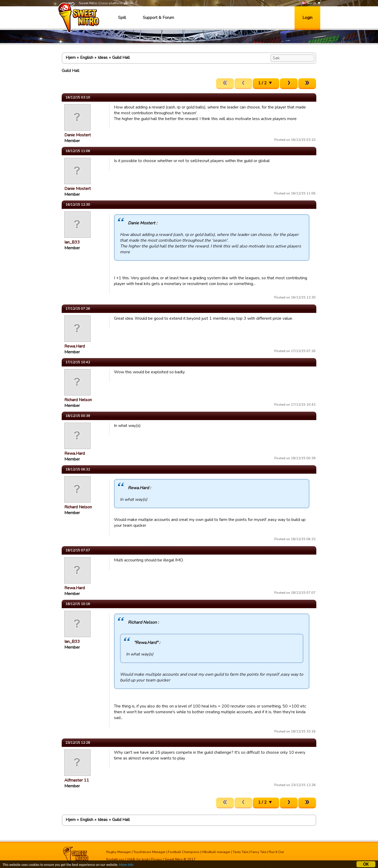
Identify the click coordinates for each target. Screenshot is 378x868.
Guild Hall (121, 58)
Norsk (309, 3)
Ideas (103, 58)
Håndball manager (216, 852)
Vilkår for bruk (138, 859)
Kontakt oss (115, 859)
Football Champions (184, 852)
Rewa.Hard (75, 346)
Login (307, 18)
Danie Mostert (78, 135)
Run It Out (276, 852)
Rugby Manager (119, 852)
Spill (122, 18)
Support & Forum (158, 18)
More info (126, 865)
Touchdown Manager (149, 852)
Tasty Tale (240, 852)
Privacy (157, 859)
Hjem (71, 58)
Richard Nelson (78, 400)
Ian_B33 (72, 242)
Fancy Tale (258, 852)
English (87, 58)
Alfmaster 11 (77, 780)
